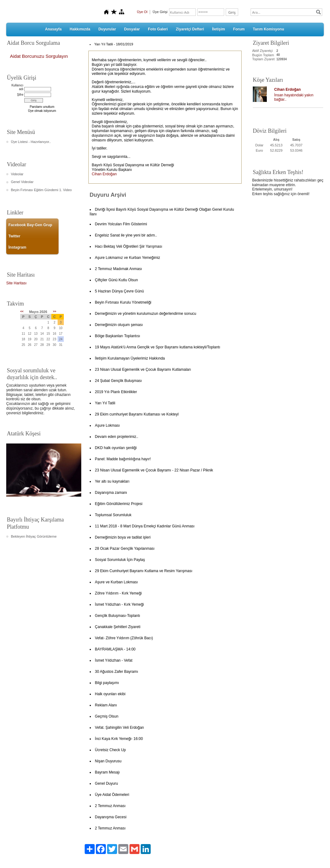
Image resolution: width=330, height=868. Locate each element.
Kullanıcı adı (17, 87)
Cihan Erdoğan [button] (104, 174)
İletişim (218, 29)
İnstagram (17, 247)
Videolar (17, 174)
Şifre (20, 95)
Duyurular (107, 29)
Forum (239, 29)
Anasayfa (53, 29)
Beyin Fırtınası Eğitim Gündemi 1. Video (41, 190)
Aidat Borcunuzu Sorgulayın (39, 56)
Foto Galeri (158, 29)
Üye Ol (142, 12)
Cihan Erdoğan (288, 90)
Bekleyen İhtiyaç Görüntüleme (34, 536)
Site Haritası (16, 283)
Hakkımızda (80, 29)
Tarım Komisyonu (268, 29)
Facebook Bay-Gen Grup (30, 225)
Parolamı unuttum (42, 107)
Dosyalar (132, 29)
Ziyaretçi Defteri (190, 29)
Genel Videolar (22, 182)
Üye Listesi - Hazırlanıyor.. (31, 142)
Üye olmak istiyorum (42, 111)
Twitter (14, 236)
